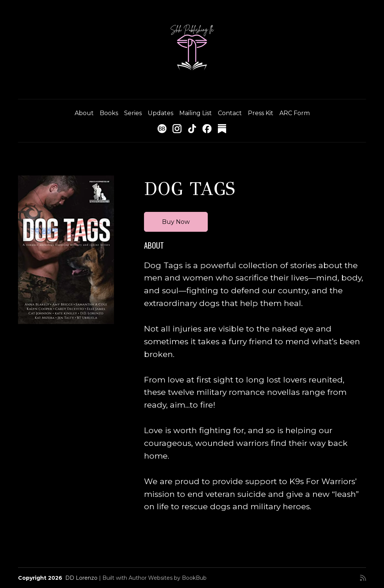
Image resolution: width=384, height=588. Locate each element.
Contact (230, 113)
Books (109, 113)
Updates (160, 113)
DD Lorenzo (81, 578)
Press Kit (261, 113)
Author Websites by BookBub (168, 578)
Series (133, 113)
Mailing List (196, 113)
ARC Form (295, 113)
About (84, 113)
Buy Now (176, 222)
